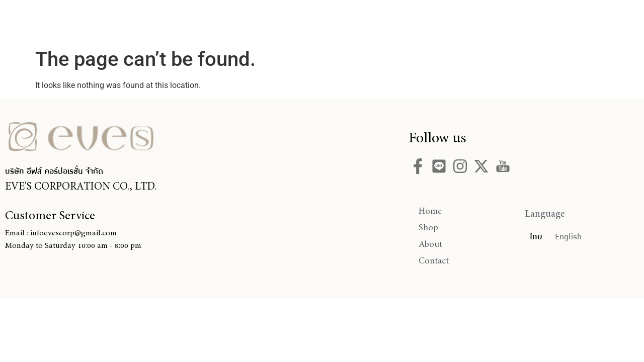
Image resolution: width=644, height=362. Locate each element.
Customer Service (50, 215)
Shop (319, 22)
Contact (436, 22)
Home (266, 22)
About (374, 22)
